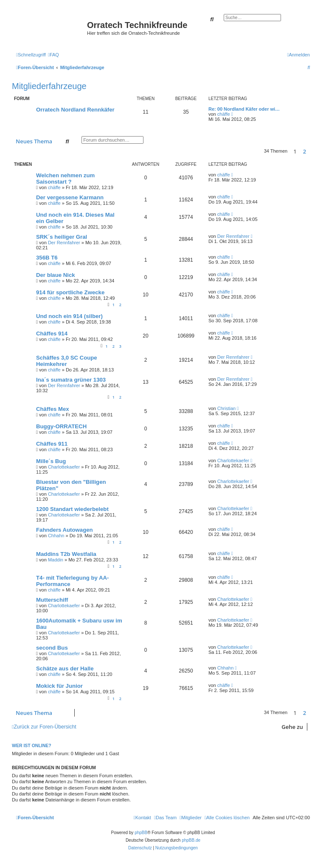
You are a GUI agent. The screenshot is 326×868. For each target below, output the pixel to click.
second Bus (52, 648)
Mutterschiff (52, 600)
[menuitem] (53, 55)
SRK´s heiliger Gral (62, 237)
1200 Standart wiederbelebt (72, 509)
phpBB (141, 833)
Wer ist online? (32, 745)
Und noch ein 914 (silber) (69, 316)
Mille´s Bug (51, 461)
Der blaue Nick (56, 275)
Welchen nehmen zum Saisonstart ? (65, 179)
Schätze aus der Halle (65, 668)
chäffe (224, 114)
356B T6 (47, 258)
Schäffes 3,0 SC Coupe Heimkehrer (67, 361)
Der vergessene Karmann (70, 197)
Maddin (56, 560)
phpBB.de (191, 840)
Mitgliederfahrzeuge (49, 86)
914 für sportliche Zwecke (70, 292)
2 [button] (305, 151)
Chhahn (56, 536)
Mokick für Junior (59, 686)
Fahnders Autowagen (65, 530)
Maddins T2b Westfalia (66, 554)
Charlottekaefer (64, 467)
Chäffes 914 (52, 334)
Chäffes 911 (52, 444)
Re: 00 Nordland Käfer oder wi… (244, 109)
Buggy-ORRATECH (61, 426)
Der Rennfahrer (64, 243)
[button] (312, 151)
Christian (226, 408)
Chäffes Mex (53, 409)
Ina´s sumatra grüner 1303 (71, 380)
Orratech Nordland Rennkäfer (75, 110)
